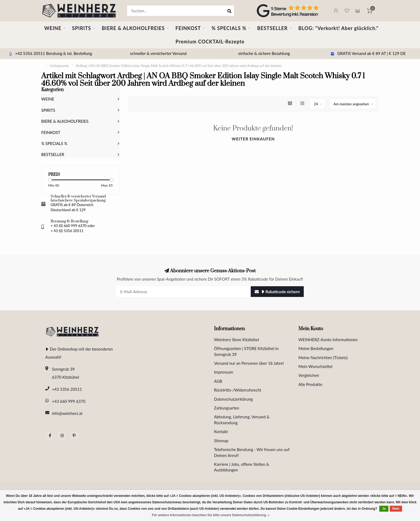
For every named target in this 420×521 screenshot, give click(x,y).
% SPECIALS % (229, 28)
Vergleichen (309, 375)
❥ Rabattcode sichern (277, 292)
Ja (384, 509)
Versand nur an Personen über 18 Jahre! (249, 363)
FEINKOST (188, 28)
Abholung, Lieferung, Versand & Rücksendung (242, 420)
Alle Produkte (310, 384)
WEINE (53, 28)
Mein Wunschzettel (315, 366)
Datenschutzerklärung (233, 399)
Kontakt (221, 431)
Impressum (224, 372)
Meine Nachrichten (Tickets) (323, 358)
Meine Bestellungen (316, 348)
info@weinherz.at (67, 413)
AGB (218, 381)
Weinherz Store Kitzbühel (237, 340)
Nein (396, 509)
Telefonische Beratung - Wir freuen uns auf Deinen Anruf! (252, 452)
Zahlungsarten (227, 408)
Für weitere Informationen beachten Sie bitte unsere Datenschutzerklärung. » (211, 515)
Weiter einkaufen (253, 139)
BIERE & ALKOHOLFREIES (133, 28)
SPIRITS (82, 28)
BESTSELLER (272, 28)
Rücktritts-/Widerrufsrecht (238, 390)
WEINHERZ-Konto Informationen (328, 340)
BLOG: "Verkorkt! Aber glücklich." (338, 28)
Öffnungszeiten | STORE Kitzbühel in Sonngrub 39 (246, 351)
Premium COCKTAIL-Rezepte (210, 42)
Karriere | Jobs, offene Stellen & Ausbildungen (242, 467)
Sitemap (221, 441)
